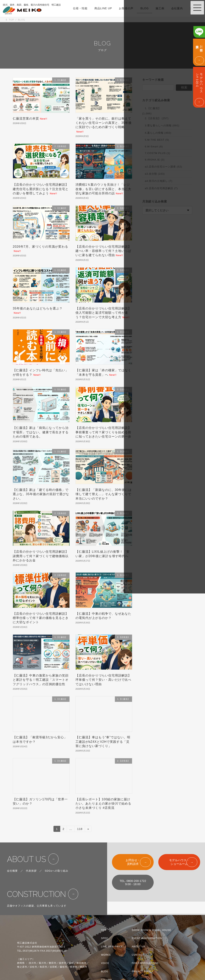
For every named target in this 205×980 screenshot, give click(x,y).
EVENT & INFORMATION (147, 938)
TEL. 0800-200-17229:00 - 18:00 (133, 882)
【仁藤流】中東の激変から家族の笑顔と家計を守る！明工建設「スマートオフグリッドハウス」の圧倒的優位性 (41, 680)
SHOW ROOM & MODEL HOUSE (152, 930)
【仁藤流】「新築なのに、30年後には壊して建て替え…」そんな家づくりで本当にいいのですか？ (104, 494)
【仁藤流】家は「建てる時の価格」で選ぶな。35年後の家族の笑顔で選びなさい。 (41, 494)
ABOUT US (27, 859)
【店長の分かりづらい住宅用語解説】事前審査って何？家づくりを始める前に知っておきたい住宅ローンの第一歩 (103, 432)
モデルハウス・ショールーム (179, 862)
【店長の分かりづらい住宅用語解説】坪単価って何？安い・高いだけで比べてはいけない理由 (103, 680)
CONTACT (138, 955)
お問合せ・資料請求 (133, 862)
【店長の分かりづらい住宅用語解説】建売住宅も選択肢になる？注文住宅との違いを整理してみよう (41, 189)
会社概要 (12, 871)
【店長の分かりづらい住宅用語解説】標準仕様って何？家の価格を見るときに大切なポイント (41, 618)
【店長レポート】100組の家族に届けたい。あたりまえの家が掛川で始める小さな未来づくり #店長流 (103, 804)
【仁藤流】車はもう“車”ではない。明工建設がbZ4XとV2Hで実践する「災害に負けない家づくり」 (103, 742)
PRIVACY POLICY (143, 972)
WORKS (106, 955)
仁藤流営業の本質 (30, 119)
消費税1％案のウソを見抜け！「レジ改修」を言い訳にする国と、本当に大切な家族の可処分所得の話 (103, 189)
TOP (104, 930)
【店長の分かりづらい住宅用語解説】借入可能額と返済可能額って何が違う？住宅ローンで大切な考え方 (103, 313)
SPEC (105, 938)
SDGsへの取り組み (57, 871)
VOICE (105, 963)
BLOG (105, 972)
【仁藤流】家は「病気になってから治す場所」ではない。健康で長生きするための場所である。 (41, 432)
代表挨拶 (31, 871)
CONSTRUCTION (36, 894)
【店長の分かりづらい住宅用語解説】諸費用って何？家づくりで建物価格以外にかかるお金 (41, 556)
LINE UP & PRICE (112, 947)
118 (80, 829)
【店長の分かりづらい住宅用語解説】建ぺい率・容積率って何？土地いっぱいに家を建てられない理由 (103, 251)
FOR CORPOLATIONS (145, 963)
